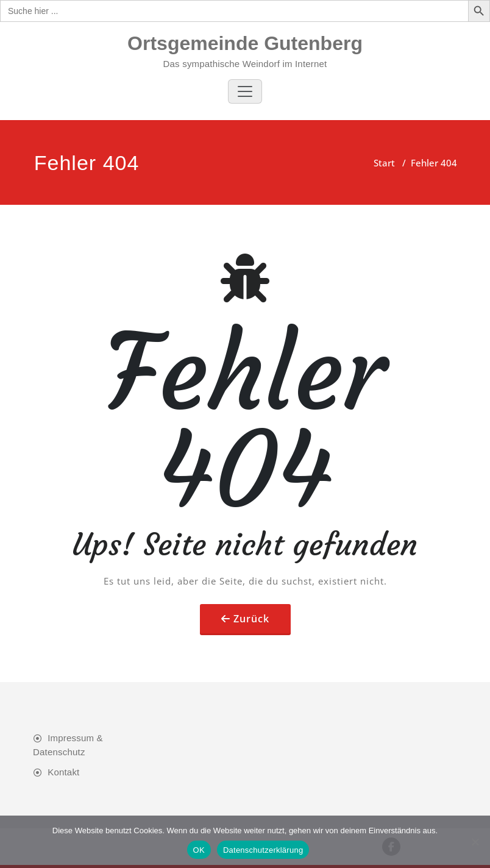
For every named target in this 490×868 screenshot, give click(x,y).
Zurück (251, 619)
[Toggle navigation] (245, 91)
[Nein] (475, 842)
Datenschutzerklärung (263, 850)
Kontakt (63, 772)
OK (199, 850)
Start (384, 163)
